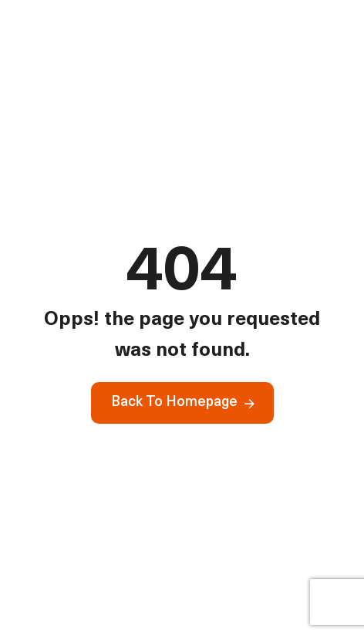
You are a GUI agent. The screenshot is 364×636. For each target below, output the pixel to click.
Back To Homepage (174, 403)
